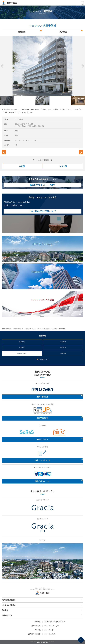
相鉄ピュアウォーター (42, 481)
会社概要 (63, 342)
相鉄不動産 (7, 329)
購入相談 (63, 32)
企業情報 (38, 622)
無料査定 (22, 32)
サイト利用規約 (50, 634)
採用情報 (63, 353)
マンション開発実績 (43, 329)
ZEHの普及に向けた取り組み (55, 622)
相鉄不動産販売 (42, 397)
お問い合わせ (36, 626)
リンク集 (38, 630)
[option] (42, 66)
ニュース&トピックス (52, 626)
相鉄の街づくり (30, 329)
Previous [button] (3, 66)
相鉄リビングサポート (42, 460)
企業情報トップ (18, 329)
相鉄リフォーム (42, 439)
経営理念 (22, 342)
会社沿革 (63, 347)
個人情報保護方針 (34, 634)
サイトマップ (49, 630)
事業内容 (22, 347)
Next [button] (82, 66)
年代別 (22, 166)
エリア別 (63, 166)
